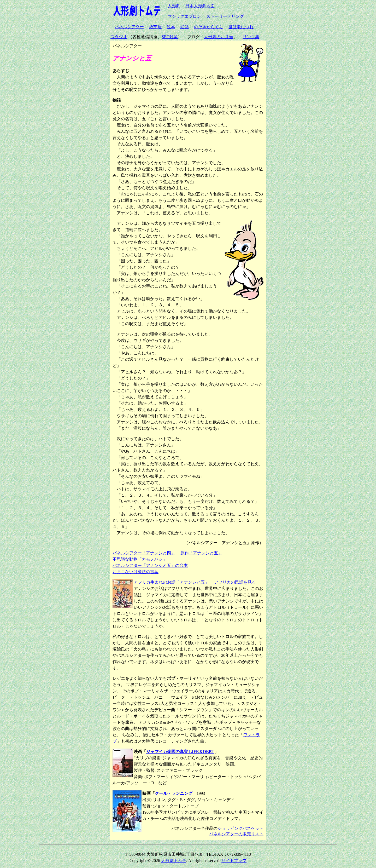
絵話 (185, 27)
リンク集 (251, 37)
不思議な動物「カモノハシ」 (140, 559)
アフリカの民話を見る (235, 582)
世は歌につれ (241, 27)
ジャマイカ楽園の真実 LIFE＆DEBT (180, 752)
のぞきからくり (209, 27)
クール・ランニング (174, 793)
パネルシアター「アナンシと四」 (144, 553)
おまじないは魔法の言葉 (136, 572)
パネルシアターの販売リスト (236, 834)
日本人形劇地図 (200, 6)
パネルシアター (129, 27)
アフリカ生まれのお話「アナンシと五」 (171, 582)
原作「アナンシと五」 (201, 553)
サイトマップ (234, 861)
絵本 (171, 27)
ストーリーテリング (225, 16)
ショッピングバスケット (240, 828)
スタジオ (119, 37)
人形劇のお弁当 (219, 37)
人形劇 (174, 6)
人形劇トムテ (174, 861)
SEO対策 (170, 37)
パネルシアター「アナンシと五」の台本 (150, 565)
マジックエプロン (184, 16)
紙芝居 (155, 27)
